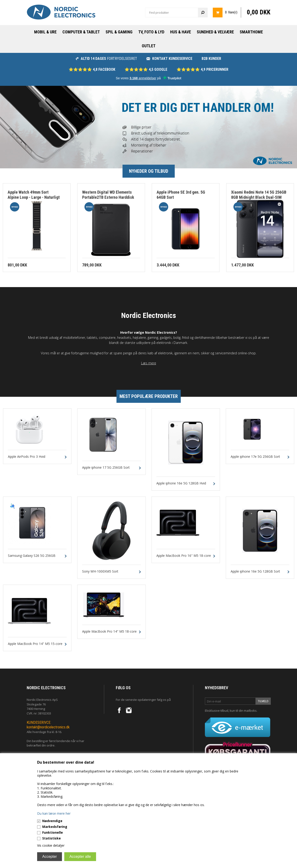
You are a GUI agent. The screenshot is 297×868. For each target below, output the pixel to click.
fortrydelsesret (107, 59)
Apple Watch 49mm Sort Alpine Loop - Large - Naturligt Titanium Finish (34, 197)
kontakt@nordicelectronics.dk (48, 727)
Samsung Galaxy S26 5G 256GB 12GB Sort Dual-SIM (32, 558)
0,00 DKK (259, 12)
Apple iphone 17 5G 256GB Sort (106, 468)
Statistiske (52, 838)
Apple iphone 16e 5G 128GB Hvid (181, 483)
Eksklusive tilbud (217, 711)
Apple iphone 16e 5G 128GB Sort (255, 572)
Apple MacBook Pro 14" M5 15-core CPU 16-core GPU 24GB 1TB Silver (35, 646)
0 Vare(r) (231, 12)
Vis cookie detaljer (51, 845)
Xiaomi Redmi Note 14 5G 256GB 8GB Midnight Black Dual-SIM (259, 195)
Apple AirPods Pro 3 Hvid (27, 457)
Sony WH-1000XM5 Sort (100, 572)
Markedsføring (55, 827)
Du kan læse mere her (54, 813)
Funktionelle (53, 832)
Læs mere (149, 363)
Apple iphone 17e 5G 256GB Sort (255, 457)
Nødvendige (52, 821)
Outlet (149, 46)
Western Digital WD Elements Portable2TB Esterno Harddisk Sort (108, 197)
